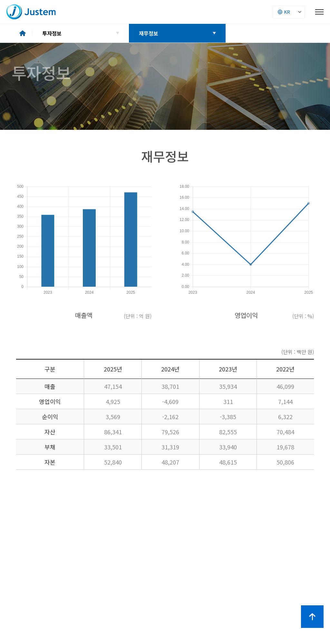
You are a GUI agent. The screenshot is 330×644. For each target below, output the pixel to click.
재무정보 (149, 33)
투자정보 (52, 33)
